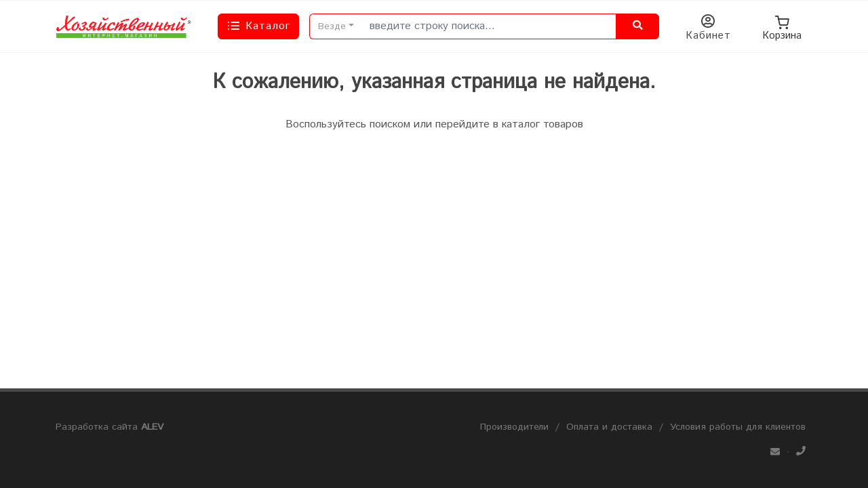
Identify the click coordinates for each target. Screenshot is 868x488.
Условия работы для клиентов (738, 427)
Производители (514, 427)
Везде (332, 26)
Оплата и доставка (609, 427)
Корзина (782, 26)
